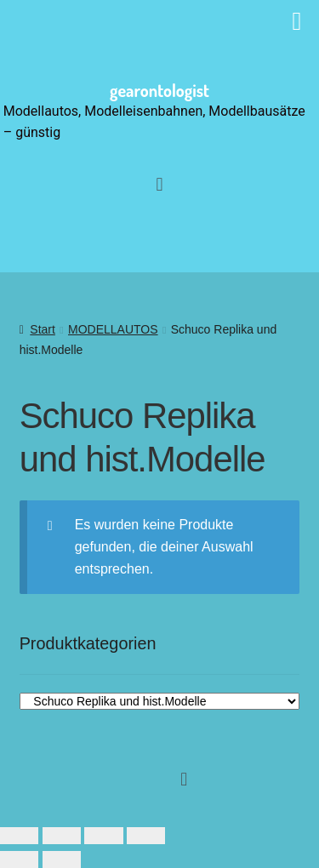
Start (43, 329)
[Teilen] (103, 836)
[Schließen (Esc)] (146, 836)
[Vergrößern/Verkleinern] (19, 836)
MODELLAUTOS (113, 329)
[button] (159, 184)
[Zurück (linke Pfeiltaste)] (19, 859)
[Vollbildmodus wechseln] (62, 836)
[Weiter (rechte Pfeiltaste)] (62, 859)
